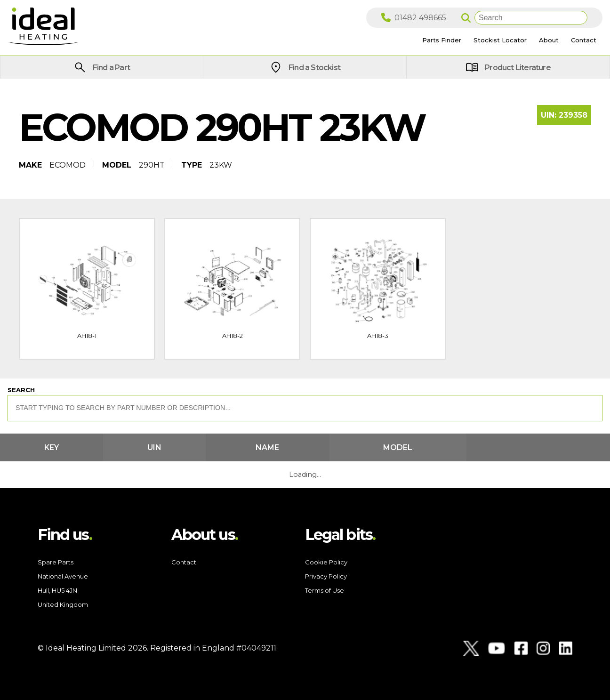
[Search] (531, 18)
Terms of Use (325, 590)
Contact (184, 562)
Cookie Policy (326, 562)
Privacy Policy (326, 576)
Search (21, 390)
